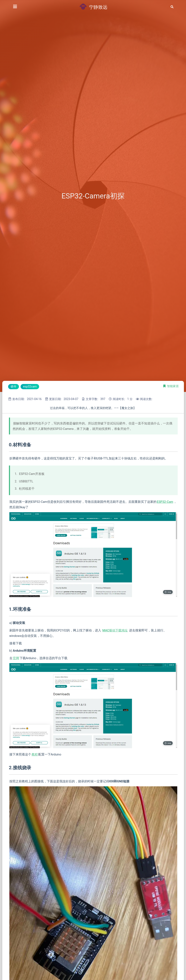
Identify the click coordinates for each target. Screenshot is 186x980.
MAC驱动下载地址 (115, 630)
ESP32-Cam (165, 502)
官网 (16, 658)
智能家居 (173, 386)
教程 (35, 754)
